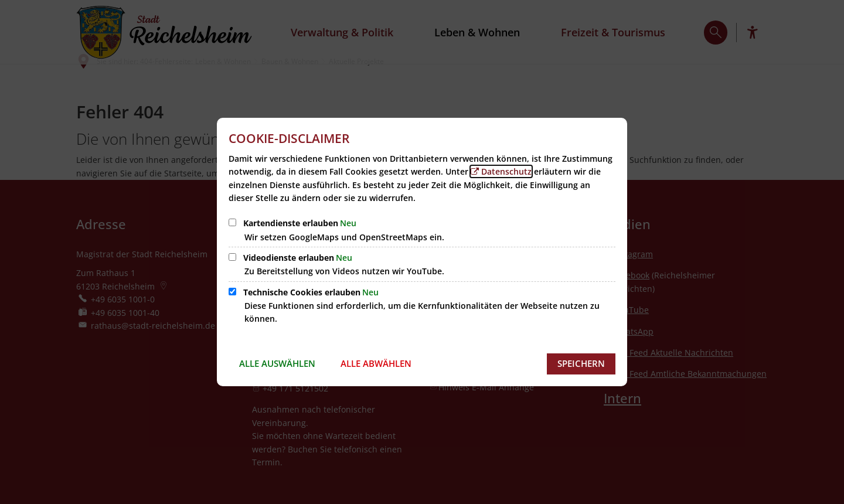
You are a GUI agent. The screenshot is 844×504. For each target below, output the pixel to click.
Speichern (581, 363)
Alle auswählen (277, 363)
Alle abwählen (376, 363)
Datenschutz (506, 171)
